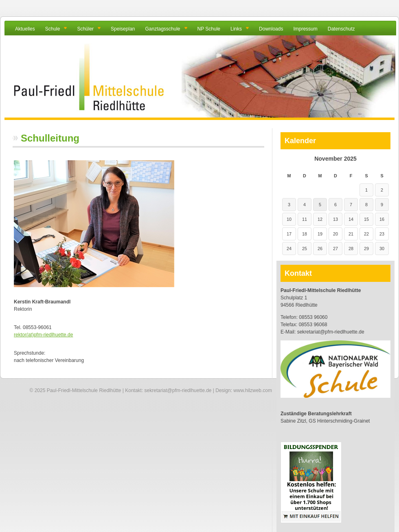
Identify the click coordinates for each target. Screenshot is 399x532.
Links (236, 29)
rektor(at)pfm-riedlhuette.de (43, 335)
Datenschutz (341, 29)
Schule (53, 29)
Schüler (85, 29)
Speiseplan (123, 29)
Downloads (271, 29)
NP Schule (209, 29)
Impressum (305, 29)
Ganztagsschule (162, 29)
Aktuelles (25, 29)
